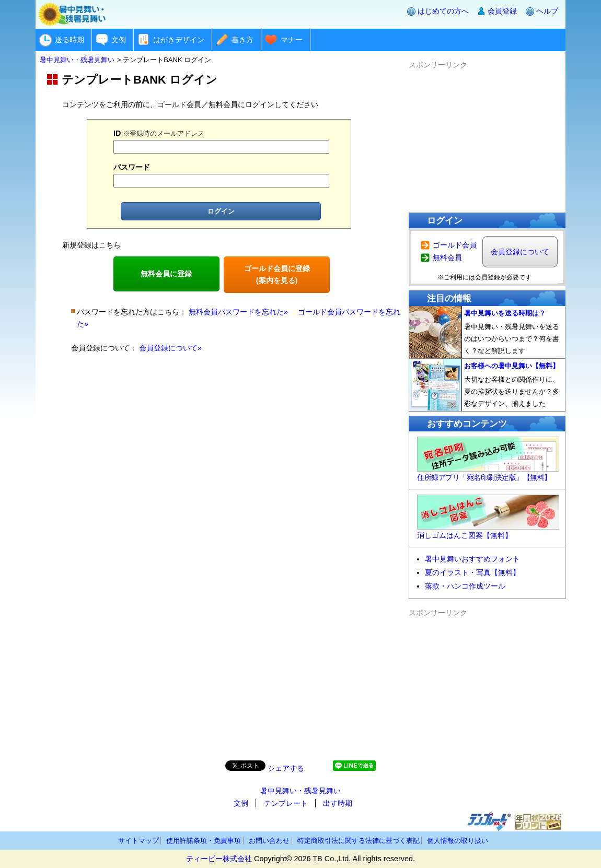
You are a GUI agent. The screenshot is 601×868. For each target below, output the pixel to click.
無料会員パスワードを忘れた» (238, 312)
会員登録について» (170, 348)
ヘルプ (547, 11)
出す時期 (338, 803)
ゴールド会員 (455, 245)
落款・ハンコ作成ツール (465, 586)
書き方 (242, 40)
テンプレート (286, 803)
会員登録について (520, 252)
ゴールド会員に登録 (277, 274)
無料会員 (447, 257)
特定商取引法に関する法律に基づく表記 (359, 841)
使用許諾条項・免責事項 (204, 841)
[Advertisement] (487, 136)
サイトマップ (138, 841)
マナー (292, 40)
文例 (119, 40)
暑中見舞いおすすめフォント (472, 559)
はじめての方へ (443, 11)
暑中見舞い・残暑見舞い (300, 791)
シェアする (286, 768)
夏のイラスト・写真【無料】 (472, 572)
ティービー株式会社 (219, 859)
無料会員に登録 (166, 274)
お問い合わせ (269, 841)
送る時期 (70, 40)
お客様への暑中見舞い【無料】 (512, 366)
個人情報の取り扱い (458, 841)
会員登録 (502, 11)
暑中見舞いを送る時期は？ (505, 313)
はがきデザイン (179, 40)
